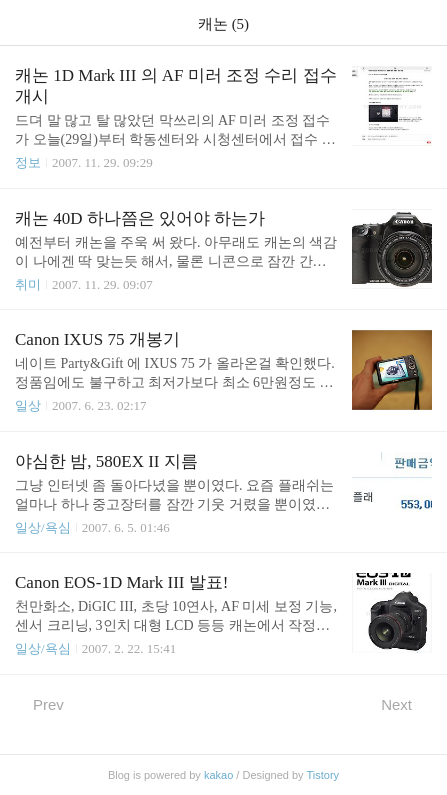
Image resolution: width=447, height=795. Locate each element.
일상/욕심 (43, 527)
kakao (218, 775)
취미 (28, 284)
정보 (28, 162)
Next (406, 704)
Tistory (322, 775)
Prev (39, 704)
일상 (28, 405)
